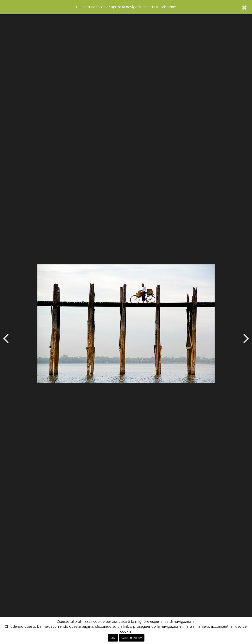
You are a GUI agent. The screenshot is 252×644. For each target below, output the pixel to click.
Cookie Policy (132, 638)
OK (113, 638)
